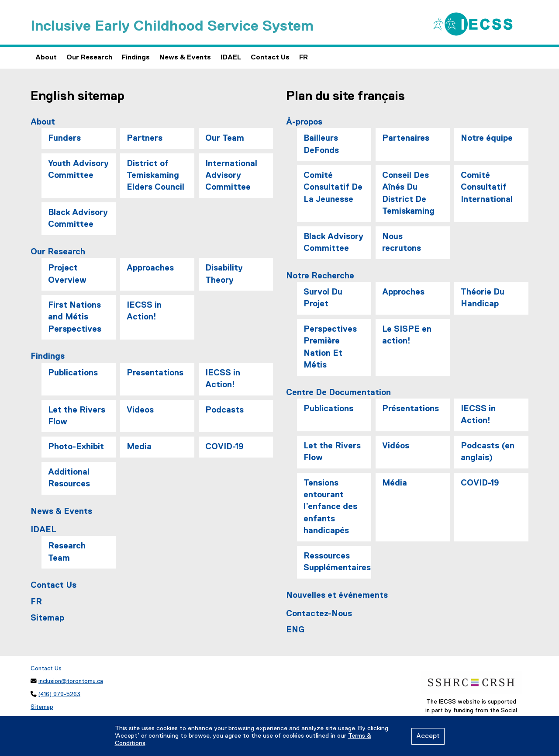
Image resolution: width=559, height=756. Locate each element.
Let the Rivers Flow (77, 416)
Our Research (89, 58)
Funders (64, 138)
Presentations (155, 373)
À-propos (304, 122)
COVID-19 (224, 447)
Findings (136, 58)
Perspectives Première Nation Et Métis (330, 347)
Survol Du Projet (323, 298)
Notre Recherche (320, 276)
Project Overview (67, 274)
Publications (73, 373)
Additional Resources (69, 478)
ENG (295, 630)
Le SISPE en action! (407, 335)
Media (139, 447)
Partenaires (406, 138)
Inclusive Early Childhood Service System (172, 26)
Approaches (150, 268)
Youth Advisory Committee (78, 170)
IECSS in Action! (144, 311)
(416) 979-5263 (59, 694)
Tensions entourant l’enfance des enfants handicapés (330, 507)
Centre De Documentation (338, 393)
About (46, 58)
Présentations (411, 409)
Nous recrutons (402, 243)
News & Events (185, 58)
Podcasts (224, 410)
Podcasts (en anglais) (488, 452)
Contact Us (270, 58)
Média (395, 483)
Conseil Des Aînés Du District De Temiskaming (408, 193)
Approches (403, 292)
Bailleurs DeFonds (321, 144)
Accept (428, 736)
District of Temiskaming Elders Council (155, 176)
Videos (140, 410)
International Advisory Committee (231, 176)
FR (304, 58)
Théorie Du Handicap (483, 298)
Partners (145, 138)
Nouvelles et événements (337, 595)
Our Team (225, 138)
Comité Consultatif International (487, 187)
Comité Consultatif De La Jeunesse (333, 187)
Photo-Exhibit (76, 447)
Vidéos (396, 446)
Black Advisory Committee (78, 218)
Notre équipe (487, 138)
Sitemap (47, 618)
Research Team (67, 552)
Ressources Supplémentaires (337, 562)
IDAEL (231, 58)
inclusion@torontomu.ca (71, 681)
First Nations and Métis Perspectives (75, 317)
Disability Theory (224, 274)
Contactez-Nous (319, 614)
